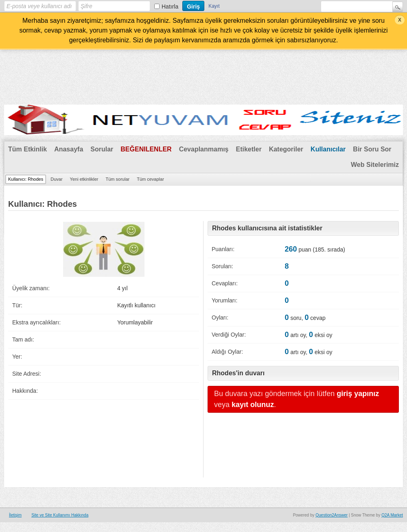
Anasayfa (69, 149)
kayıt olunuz (253, 405)
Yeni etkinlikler (84, 179)
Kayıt (214, 6)
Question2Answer (332, 515)
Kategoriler (286, 149)
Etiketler (248, 149)
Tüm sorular (117, 179)
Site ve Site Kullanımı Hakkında (60, 515)
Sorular (102, 149)
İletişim (15, 515)
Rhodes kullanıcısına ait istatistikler (267, 228)
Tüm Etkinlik (27, 149)
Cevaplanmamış (204, 149)
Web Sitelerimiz (375, 165)
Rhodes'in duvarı (238, 373)
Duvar (56, 179)
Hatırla (170, 7)
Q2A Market (392, 515)
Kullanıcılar (328, 149)
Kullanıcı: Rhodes (26, 179)
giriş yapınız (358, 394)
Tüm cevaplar (150, 179)
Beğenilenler (146, 149)
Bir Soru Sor (372, 149)
